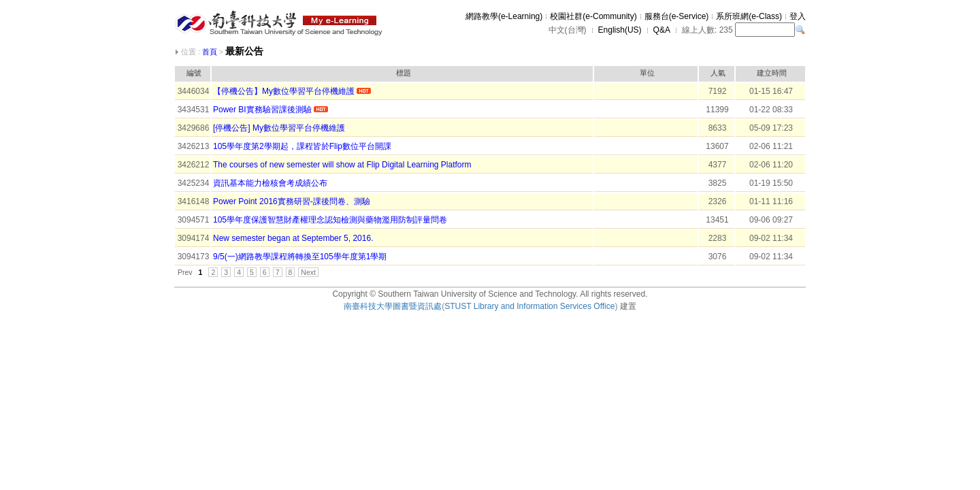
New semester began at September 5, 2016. (293, 238)
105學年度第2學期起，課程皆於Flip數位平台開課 (302, 146)
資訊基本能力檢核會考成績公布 (270, 183)
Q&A (662, 30)
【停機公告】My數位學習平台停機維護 (284, 91)
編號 (194, 73)
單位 (647, 73)
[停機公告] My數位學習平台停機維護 (279, 128)
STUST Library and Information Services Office (529, 306)
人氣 (718, 73)
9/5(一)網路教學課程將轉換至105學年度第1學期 (300, 257)
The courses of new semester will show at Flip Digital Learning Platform (342, 165)
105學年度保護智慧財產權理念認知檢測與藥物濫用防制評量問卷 (330, 220)
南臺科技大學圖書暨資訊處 (393, 306)
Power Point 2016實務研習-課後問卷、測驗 (292, 201)
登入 (798, 16)
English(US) (620, 30)
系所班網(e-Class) (749, 16)
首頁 (210, 52)
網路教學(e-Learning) (504, 16)
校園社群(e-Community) (593, 16)
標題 (404, 73)
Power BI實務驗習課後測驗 (262, 110)
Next (308, 272)
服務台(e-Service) (677, 16)
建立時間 (772, 73)
